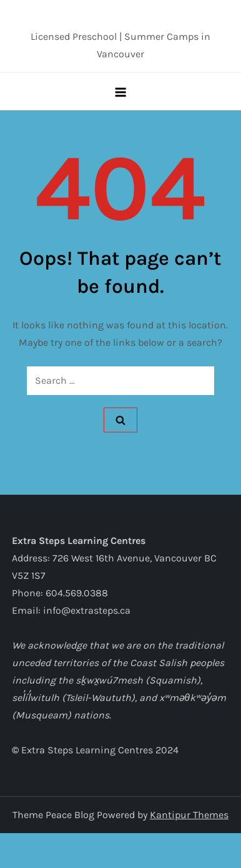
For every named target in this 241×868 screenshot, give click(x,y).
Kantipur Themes (189, 815)
